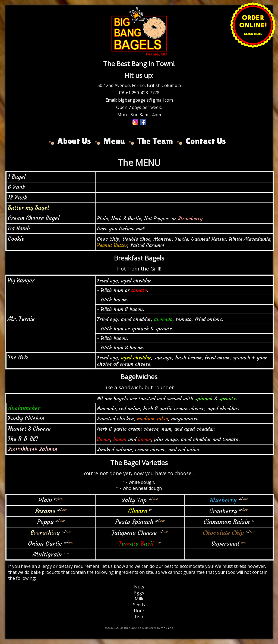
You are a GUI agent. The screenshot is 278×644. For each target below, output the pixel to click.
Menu (114, 141)
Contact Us (206, 141)
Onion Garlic (45, 543)
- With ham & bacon (120, 309)
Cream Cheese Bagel (34, 218)
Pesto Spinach (134, 522)
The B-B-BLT (23, 439)
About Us (74, 141)
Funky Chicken (26, 418)
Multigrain (47, 554)
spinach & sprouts (151, 329)
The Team (155, 141)
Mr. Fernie (21, 319)
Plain (45, 500)
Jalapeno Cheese (134, 533)
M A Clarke (167, 628)
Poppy (45, 522)
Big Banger (21, 281)
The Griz (18, 358)
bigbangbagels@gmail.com (146, 100)
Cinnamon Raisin (227, 522)
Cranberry (223, 511)
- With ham (110, 290)
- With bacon (112, 300)
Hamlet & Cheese (29, 429)
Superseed (225, 543)
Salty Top (134, 500)
